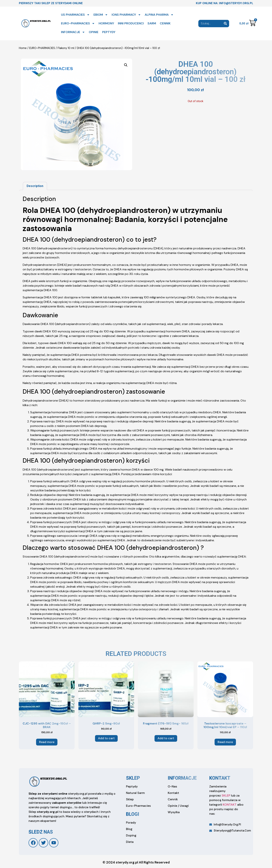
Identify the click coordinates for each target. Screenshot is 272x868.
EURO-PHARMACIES (78, 23)
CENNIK (165, 23)
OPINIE (94, 32)
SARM (152, 23)
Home (23, 48)
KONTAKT (230, 805)
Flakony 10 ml (66, 48)
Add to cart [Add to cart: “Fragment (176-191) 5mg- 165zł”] (166, 738)
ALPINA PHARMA (159, 15)
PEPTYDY (109, 32)
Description (35, 186)
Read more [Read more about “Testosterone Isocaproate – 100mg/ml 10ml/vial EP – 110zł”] (225, 742)
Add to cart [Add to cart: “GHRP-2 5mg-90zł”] (106, 738)
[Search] (225, 24)
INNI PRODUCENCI (131, 23)
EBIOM (101, 15)
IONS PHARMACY (126, 15)
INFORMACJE (73, 32)
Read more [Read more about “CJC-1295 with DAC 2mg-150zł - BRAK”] (47, 742)
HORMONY (106, 23)
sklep (133, 778)
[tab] (35, 186)
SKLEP (226, 795)
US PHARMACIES (75, 15)
